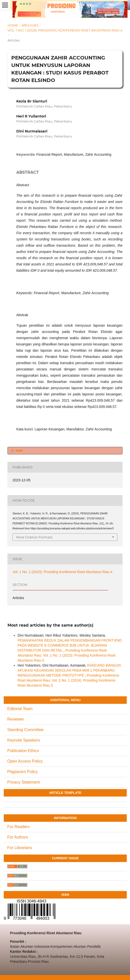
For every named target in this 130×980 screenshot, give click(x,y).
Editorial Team (20, 709)
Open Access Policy (25, 761)
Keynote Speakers (24, 740)
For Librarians (20, 848)
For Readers (18, 827)
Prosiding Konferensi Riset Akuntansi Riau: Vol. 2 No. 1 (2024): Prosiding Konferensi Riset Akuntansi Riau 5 (68, 680)
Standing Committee (25, 730)
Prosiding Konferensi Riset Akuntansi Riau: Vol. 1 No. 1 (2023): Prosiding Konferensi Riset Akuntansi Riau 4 (67, 655)
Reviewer (16, 719)
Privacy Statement (24, 782)
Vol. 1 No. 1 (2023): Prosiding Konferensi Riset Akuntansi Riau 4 (65, 30)
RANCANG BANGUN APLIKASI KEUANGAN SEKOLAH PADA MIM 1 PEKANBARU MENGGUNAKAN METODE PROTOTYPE (69, 670)
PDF (19, 451)
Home (13, 25)
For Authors (18, 837)
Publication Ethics (23, 751)
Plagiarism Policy (23, 772)
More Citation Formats (34, 537)
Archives (30, 25)
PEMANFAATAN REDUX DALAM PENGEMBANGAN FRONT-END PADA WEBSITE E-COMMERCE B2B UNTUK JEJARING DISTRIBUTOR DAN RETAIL (70, 645)
